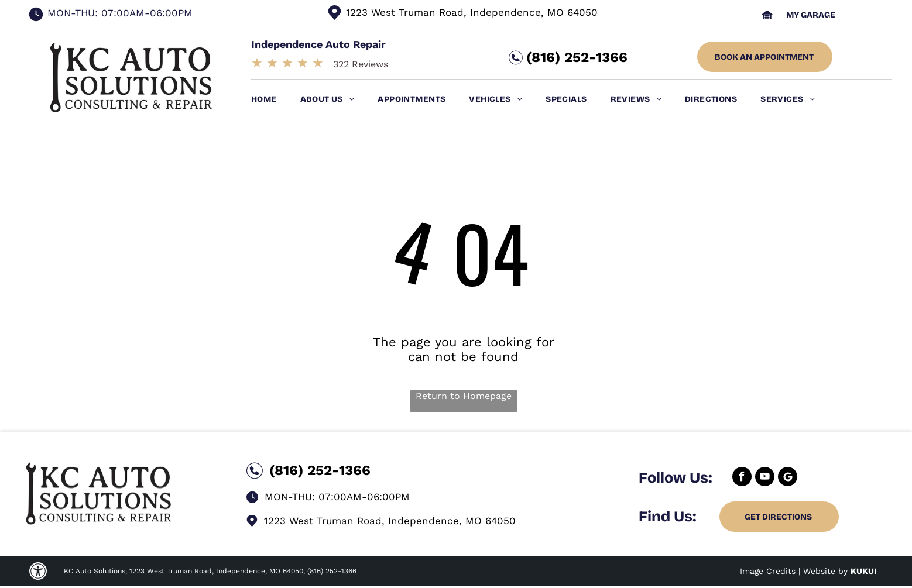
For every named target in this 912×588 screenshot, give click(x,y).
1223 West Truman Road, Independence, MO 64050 (472, 12)
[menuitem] (276, 99)
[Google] (788, 478)
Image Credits (768, 571)
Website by (825, 571)
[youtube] (765, 478)
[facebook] (742, 478)
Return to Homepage (464, 396)
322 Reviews (361, 64)
